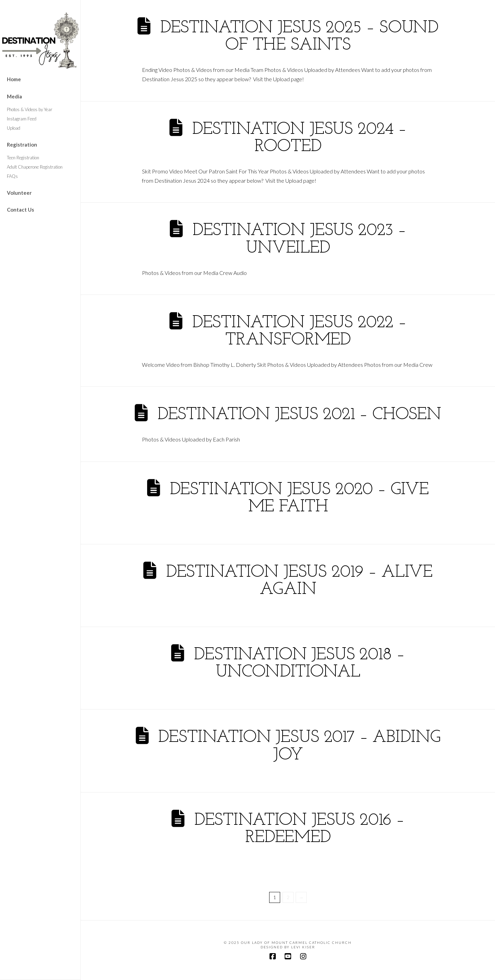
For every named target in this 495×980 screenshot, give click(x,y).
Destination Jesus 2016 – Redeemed (299, 829)
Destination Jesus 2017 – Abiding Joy (299, 746)
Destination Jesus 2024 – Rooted (299, 138)
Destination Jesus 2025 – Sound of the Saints (299, 37)
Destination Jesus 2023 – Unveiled (299, 239)
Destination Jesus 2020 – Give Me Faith (299, 498)
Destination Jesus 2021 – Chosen (299, 415)
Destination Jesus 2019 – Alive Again (299, 581)
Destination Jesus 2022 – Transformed (299, 332)
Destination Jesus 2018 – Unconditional (299, 664)
